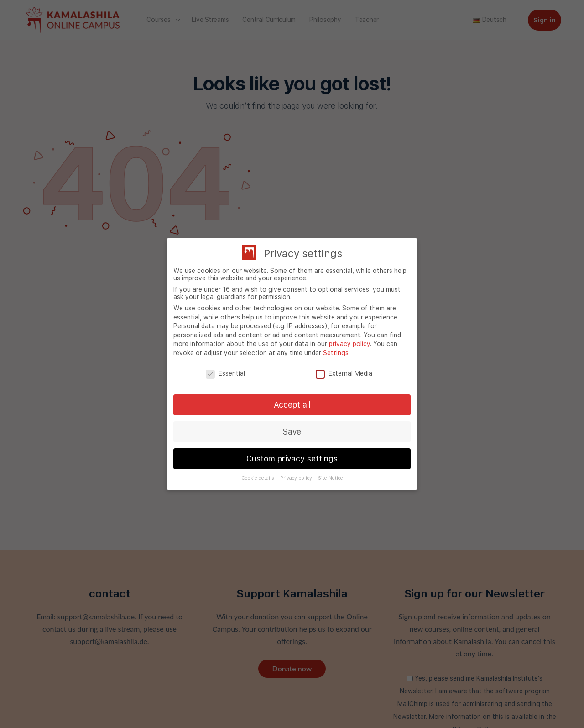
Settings (336, 353)
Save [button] (292, 432)
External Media (344, 373)
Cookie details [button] (258, 478)
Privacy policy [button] (297, 478)
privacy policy (349, 344)
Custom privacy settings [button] (292, 458)
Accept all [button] (292, 405)
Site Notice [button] (331, 478)
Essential (225, 373)
